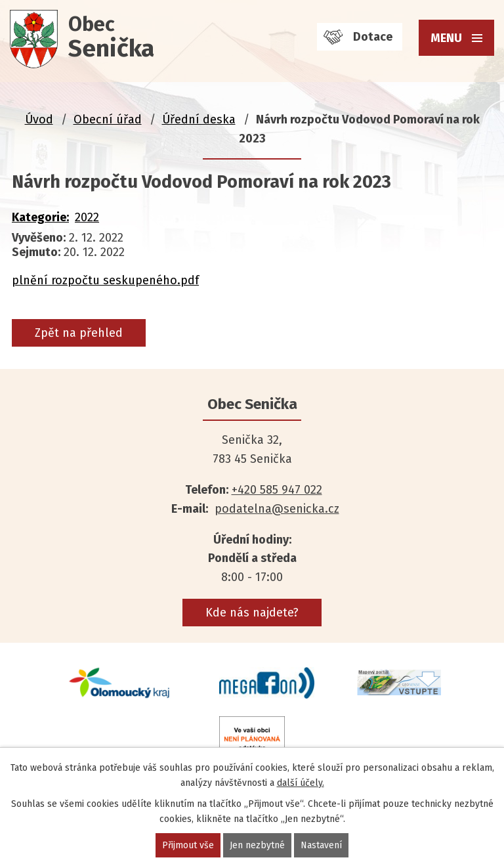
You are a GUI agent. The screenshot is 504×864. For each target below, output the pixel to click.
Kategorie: (40, 217)
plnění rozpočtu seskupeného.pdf (105, 280)
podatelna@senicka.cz (277, 509)
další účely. (301, 783)
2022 (87, 217)
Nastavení (321, 845)
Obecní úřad (108, 119)
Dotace (373, 37)
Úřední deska (199, 119)
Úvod (39, 119)
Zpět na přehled (79, 333)
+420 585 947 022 (277, 490)
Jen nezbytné (257, 845)
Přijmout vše (188, 845)
